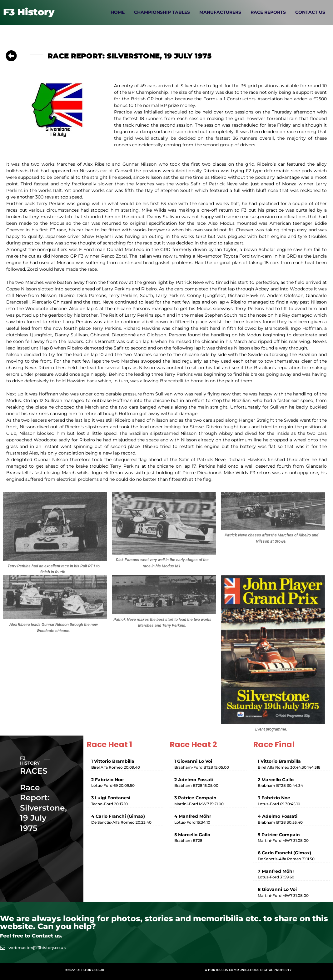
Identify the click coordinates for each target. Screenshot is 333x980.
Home (118, 12)
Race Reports (268, 12)
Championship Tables (162, 12)
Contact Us (310, 12)
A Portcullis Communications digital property (248, 970)
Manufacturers (220, 12)
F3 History (29, 12)
